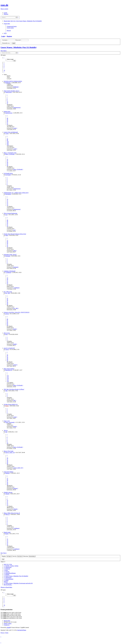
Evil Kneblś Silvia (8, 173)
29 (7, 164)
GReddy (7, 494)
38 (7, 461)
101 (8, 143)
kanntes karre (7, 111)
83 (7, 323)
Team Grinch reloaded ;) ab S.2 (11, 91)
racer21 (7, 349)
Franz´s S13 (7, 421)
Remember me (7, 43)
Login (3, 36)
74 (7, 205)
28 (7, 162)
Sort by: (18, 556)
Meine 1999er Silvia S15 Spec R (12, 513)
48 (7, 118)
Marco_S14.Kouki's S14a (10, 153)
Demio (7, 406)
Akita (7, 235)
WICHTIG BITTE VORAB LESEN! (13, 81)
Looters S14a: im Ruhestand (11, 132)
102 (8, 145)
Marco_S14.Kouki (10, 154)
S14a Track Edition (8, 472)
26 (7, 160)
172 (8, 376)
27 (7, 161)
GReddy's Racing (8, 492)
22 (7, 282)
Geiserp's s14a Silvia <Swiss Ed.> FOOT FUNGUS (17, 312)
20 (7, 279)
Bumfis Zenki (7, 532)
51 (7, 123)
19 (7, 278)
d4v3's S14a (7, 333)
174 (8, 378)
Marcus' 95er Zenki (9, 451)
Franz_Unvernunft (10, 422)
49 (7, 120)
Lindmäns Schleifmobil (10, 271)
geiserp (7, 314)
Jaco (6, 215)
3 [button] (4, 65)
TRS (6, 391)
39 (7, 462)
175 (8, 380)
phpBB (9, 627)
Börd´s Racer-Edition (9, 369)
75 (7, 543)
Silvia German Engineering (10, 213)
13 (7, 505)
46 (7, 300)
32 (7, 246)
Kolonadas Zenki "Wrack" (10, 255)
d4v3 (6, 334)
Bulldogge (8, 83)
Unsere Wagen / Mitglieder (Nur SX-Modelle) (19, 47)
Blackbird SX (9, 370)
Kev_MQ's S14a (8, 292)
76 (7, 545)
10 (7, 102)
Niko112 (7, 514)
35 (7, 479)
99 (7, 140)
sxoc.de (4, 5)
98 (7, 139)
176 (8, 381)
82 (7, 322)
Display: (7, 556)
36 (7, 458)
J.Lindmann (8, 272)
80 (7, 319)
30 (7, 165)
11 (7, 103)
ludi (6, 432)
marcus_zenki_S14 (10, 453)
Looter (15, 128)
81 (7, 321)
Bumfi (15, 329)
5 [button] (4, 68)
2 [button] (4, 64)
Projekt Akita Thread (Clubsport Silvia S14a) (15, 234)
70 (7, 200)
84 (7, 325)
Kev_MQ (8, 293)
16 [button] (4, 71)
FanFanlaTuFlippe (22, 630)
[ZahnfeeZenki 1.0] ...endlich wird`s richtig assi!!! (16, 193)
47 (7, 301)
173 (8, 377)
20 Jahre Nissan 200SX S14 (11, 404)
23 (7, 284)
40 (7, 464)
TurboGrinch (8, 92)
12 (7, 503)
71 (7, 201)
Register (9, 36)
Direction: (30, 556)
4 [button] (4, 66)
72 (7, 202)
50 (7, 121)
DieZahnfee (8, 194)
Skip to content (4, 9)
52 (7, 124)
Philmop (7, 473)
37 (7, 459)
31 (7, 245)
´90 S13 (6, 430)
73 (7, 204)
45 (7, 299)
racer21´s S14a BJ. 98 (9, 348)
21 (7, 281)
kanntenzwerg (17, 107)
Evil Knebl (8, 175)
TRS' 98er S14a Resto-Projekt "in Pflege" (14, 389)
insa (14, 230)
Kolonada (8, 256)
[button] (4, 58)
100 (8, 142)
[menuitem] (5, 13)
